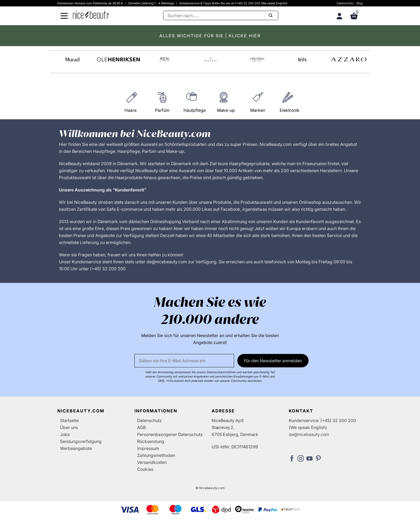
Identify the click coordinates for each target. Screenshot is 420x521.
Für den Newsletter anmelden (273, 361)
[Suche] (221, 15)
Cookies (145, 469)
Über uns (69, 427)
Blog (360, 3)
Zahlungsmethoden (156, 455)
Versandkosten (152, 462)
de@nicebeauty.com (309, 434)
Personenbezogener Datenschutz (170, 434)
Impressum (148, 448)
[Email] (184, 361)
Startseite (69, 420)
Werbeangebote (76, 448)
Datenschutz (345, 3)
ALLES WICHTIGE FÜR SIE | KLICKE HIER (210, 36)
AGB (141, 427)
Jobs (65, 434)
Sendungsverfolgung (81, 441)
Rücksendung (151, 441)
